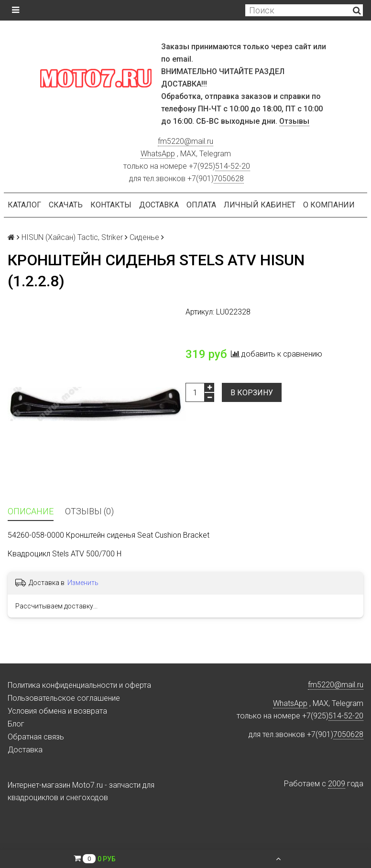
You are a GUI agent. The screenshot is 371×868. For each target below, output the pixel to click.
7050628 (229, 179)
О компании (329, 205)
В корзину (252, 393)
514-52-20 (233, 166)
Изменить (83, 583)
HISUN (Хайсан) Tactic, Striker (72, 237)
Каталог (24, 205)
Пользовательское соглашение (64, 698)
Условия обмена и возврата (57, 711)
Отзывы (294, 121)
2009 (337, 784)
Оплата (201, 205)
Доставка (159, 205)
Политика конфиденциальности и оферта (79, 685)
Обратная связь (36, 737)
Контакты (111, 205)
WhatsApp (158, 154)
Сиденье (144, 237)
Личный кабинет (260, 205)
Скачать (66, 205)
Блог (16, 724)
